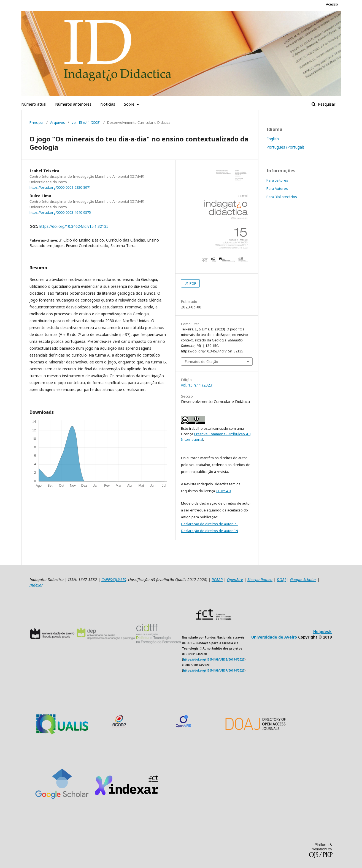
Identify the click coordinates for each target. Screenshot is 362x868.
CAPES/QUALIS (114, 580)
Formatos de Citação (202, 362)
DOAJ (281, 580)
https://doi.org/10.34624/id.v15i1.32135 (74, 226)
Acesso (332, 4)
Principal (37, 122)
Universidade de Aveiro (275, 637)
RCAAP (217, 580)
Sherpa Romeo (260, 580)
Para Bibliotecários (282, 197)
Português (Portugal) (285, 147)
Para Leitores (277, 180)
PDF (192, 283)
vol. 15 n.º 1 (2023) (86, 122)
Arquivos (58, 122)
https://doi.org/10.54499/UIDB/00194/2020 (214, 659)
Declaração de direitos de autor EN (210, 531)
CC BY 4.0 (223, 491)
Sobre (130, 104)
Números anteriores (73, 104)
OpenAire (235, 580)
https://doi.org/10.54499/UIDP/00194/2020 (214, 670)
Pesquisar (326, 104)
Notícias (108, 104)
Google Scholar (303, 580)
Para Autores (277, 188)
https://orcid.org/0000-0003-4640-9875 (60, 213)
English (273, 139)
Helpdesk (322, 632)
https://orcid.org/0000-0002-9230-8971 (60, 187)
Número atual (34, 104)
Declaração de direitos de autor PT (210, 524)
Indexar (36, 585)
